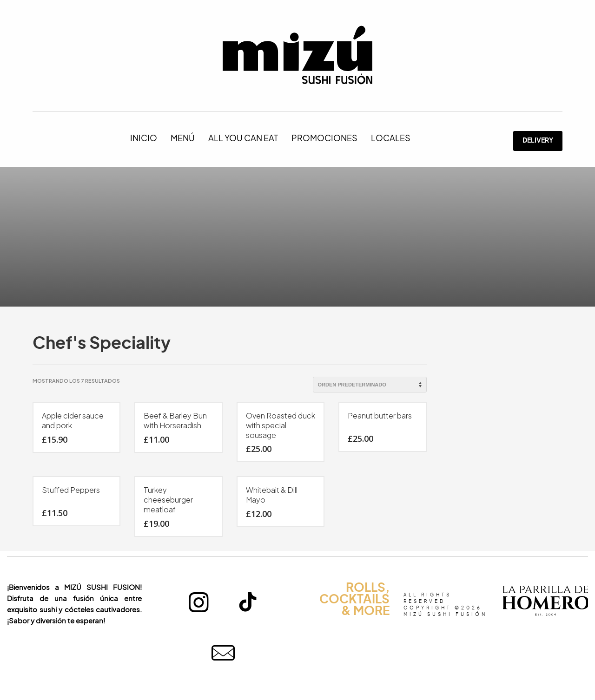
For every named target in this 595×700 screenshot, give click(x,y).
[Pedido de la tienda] (370, 385)
